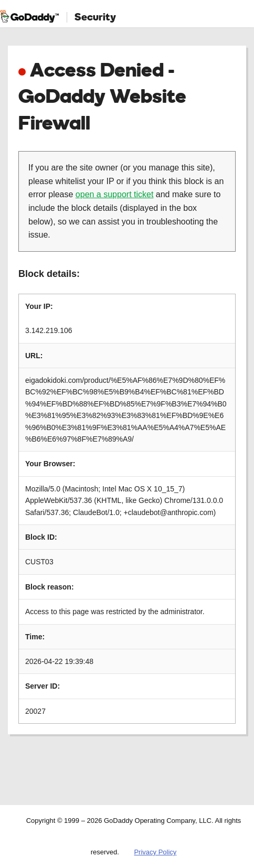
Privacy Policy (155, 852)
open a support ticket (115, 194)
